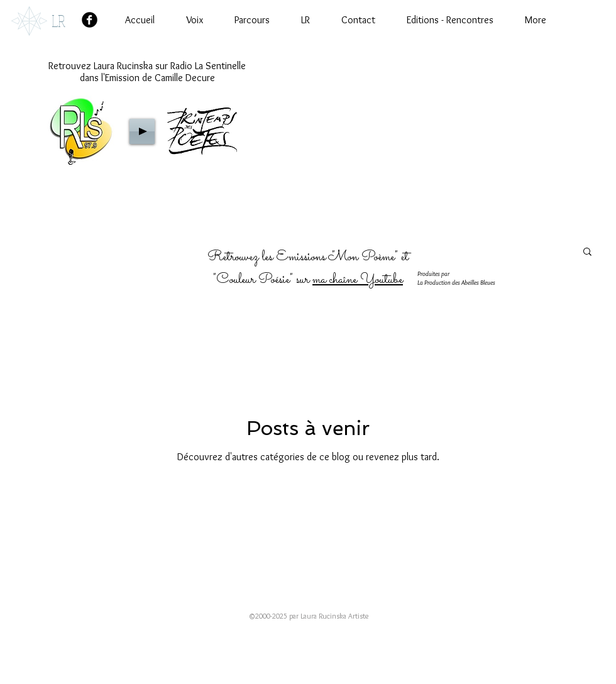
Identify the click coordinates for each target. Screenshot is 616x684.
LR (58, 20)
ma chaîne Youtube (358, 280)
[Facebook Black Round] (90, 20)
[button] (587, 252)
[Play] (142, 131)
